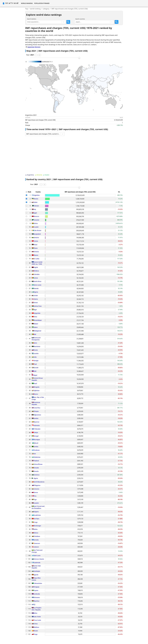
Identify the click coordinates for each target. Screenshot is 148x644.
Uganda (36, 575)
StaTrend (12, 3)
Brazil (35, 384)
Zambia (36, 447)
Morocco (36, 216)
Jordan (36, 296)
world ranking (35, 9)
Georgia (36, 361)
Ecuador (36, 227)
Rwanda (36, 288)
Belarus (36, 533)
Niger (35, 310)
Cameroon (37, 543)
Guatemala (37, 563)
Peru (35, 496)
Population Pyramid (42, 3)
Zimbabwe (37, 536)
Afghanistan (37, 415)
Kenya (35, 245)
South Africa (37, 281)
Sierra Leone (37, 285)
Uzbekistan (37, 457)
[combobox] (27, 22)
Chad (35, 364)
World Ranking (27, 3)
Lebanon (36, 547)
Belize (35, 613)
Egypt (35, 213)
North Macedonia (39, 482)
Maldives (36, 627)
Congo (36, 522)
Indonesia (37, 425)
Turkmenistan (38, 583)
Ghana (36, 248)
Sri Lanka (36, 259)
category (46, 9)
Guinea (36, 278)
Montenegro (37, 526)
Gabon (36, 327)
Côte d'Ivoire (37, 231)
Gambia (36, 418)
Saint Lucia (37, 556)
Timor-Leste (37, 620)
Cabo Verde (37, 617)
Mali (35, 334)
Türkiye (36, 433)
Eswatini (36, 503)
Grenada (36, 468)
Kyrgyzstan (37, 313)
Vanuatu (36, 471)
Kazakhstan (37, 515)
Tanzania (36, 220)
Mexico (36, 394)
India (35, 357)
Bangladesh (37, 234)
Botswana (37, 597)
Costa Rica (37, 408)
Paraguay (36, 587)
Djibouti (36, 443)
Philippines (37, 485)
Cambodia (37, 594)
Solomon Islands (39, 559)
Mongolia (36, 387)
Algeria (36, 478)
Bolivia (36, 223)
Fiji (34, 605)
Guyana (36, 590)
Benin (35, 343)
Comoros (36, 489)
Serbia (35, 529)
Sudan (35, 202)
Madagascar (37, 331)
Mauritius (36, 601)
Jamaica (36, 238)
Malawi (36, 324)
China (35, 317)
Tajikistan (36, 391)
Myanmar (36, 422)
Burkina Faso (38, 306)
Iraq (35, 209)
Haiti (35, 371)
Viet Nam (36, 519)
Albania (36, 255)
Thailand (36, 461)
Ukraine (36, 199)
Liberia (36, 299)
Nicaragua (37, 440)
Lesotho (36, 354)
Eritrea (36, 624)
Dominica (36, 475)
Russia (36, 350)
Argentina (36, 195)
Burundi (36, 368)
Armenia (36, 252)
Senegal (36, 436)
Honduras (37, 450)
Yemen (36, 303)
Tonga (35, 634)
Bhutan (36, 631)
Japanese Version (34, 47)
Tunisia (36, 241)
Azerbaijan (37, 571)
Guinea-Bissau (38, 464)
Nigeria (36, 292)
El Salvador (37, 429)
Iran (35, 454)
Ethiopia (36, 411)
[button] (36, 55)
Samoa (36, 492)
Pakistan (36, 206)
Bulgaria (36, 512)
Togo (35, 500)
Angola (36, 267)
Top (27, 9)
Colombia (36, 274)
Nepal (35, 375)
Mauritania (37, 346)
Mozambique (38, 320)
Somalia (36, 540)
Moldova (36, 271)
